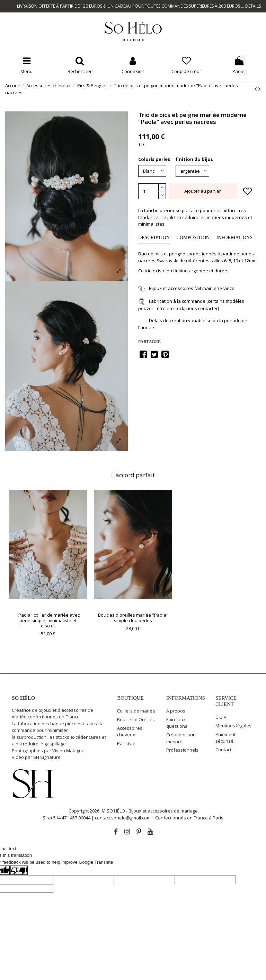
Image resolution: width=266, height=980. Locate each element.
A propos (176, 711)
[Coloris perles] (152, 171)
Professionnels (182, 750)
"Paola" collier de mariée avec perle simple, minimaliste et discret (48, 620)
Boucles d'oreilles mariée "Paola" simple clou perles (133, 618)
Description (154, 238)
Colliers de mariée (136, 711)
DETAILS (253, 6)
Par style (126, 743)
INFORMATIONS (234, 238)
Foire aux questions (177, 723)
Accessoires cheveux (130, 732)
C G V (221, 717)
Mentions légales (233, 726)
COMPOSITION (193, 238)
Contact (223, 750)
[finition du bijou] (192, 171)
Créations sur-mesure (181, 738)
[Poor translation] (19, 870)
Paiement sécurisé (225, 738)
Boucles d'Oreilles (136, 719)
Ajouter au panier (203, 191)
